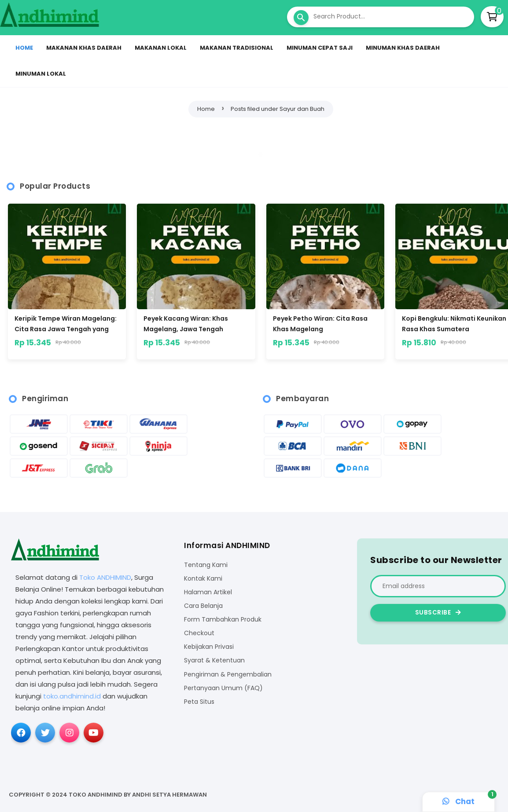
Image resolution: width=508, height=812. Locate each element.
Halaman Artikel (208, 592)
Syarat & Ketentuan (214, 660)
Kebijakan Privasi (209, 647)
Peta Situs (199, 702)
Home (206, 109)
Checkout (199, 633)
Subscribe (438, 613)
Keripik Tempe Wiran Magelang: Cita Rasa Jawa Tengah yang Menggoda (66, 324)
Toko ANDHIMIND (105, 577)
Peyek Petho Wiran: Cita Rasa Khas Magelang (320, 324)
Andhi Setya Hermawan (169, 795)
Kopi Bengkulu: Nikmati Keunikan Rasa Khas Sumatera (454, 324)
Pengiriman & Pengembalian (228, 675)
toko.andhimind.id (72, 696)
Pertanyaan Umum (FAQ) (223, 688)
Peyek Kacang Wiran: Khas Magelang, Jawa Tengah (186, 324)
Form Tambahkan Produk (223, 620)
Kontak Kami (203, 579)
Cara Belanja (203, 606)
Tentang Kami (206, 565)
